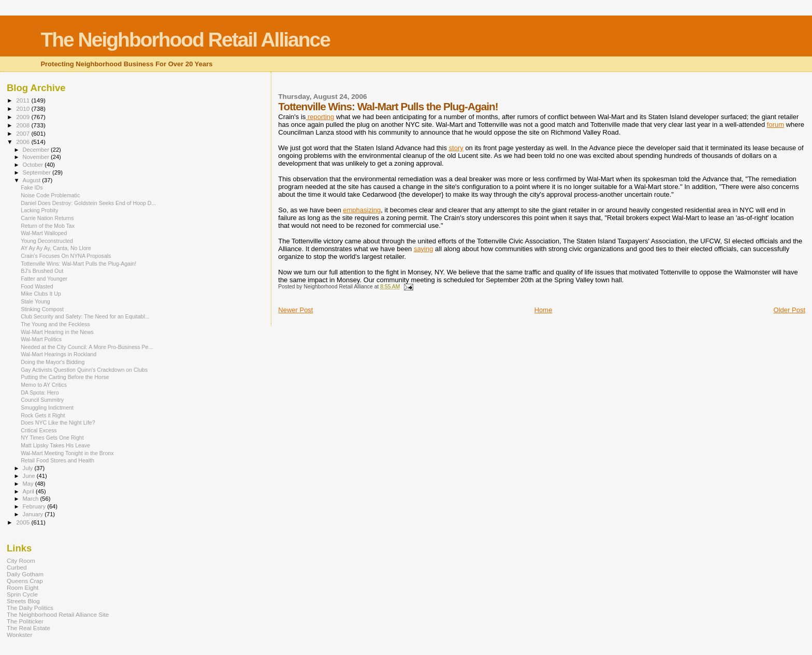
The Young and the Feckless (55, 324)
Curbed (17, 567)
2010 (24, 108)
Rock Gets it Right (43, 415)
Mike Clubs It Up (41, 294)
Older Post (789, 310)
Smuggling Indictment (47, 407)
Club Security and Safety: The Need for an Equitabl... (85, 316)
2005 (24, 522)
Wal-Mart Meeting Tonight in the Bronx (67, 453)
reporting (320, 117)
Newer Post (295, 310)
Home (543, 310)
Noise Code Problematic (50, 195)
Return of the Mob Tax (48, 226)
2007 (24, 133)
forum (775, 125)
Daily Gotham (25, 574)
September (38, 172)
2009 (24, 117)
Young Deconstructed (47, 241)
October (34, 165)
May (29, 484)
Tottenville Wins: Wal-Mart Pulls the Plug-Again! (78, 264)
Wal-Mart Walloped (44, 233)
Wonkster (19, 635)
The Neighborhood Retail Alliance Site (58, 614)
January (34, 514)
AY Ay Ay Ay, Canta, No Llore (56, 248)
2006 (24, 142)
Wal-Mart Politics (41, 339)
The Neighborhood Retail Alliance (185, 40)
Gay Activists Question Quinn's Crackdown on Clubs (84, 370)
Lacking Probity (39, 210)
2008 (24, 125)
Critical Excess (39, 430)
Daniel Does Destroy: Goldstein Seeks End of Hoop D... (88, 203)
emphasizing (362, 210)
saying (424, 249)
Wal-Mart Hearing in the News (57, 332)
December (37, 150)
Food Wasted (37, 286)
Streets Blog (23, 601)
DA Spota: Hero (40, 392)
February (35, 506)
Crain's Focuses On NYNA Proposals (66, 256)
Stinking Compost (42, 309)
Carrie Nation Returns (47, 218)
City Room (21, 561)
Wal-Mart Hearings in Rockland (59, 354)
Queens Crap (25, 581)
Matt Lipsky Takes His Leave (55, 445)
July (29, 468)
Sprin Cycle (22, 594)
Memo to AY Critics (44, 385)
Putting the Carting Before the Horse (65, 377)
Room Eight (23, 587)
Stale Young (35, 301)
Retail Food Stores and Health (57, 460)
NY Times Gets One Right (52, 438)
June (30, 476)
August (33, 180)
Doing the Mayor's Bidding (53, 362)
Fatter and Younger (44, 279)
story (456, 148)
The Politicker (25, 621)
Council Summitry (42, 400)
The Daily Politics (30, 608)
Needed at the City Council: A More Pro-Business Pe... (87, 347)
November (37, 157)
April (29, 491)
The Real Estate (28, 628)
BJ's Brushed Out (42, 271)
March (32, 499)
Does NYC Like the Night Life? (58, 423)
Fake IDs (32, 187)
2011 (24, 100)
